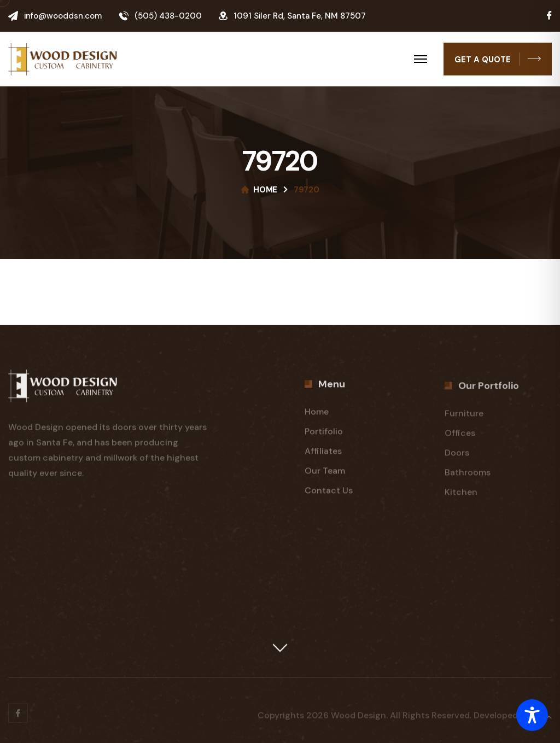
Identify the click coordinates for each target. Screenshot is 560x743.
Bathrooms (468, 477)
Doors (457, 457)
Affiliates (323, 454)
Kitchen (461, 497)
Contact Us (329, 493)
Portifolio (324, 434)
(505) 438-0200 (168, 16)
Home (265, 190)
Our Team (325, 474)
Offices (460, 438)
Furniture (464, 418)
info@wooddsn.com (63, 16)
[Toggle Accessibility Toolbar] (532, 715)
